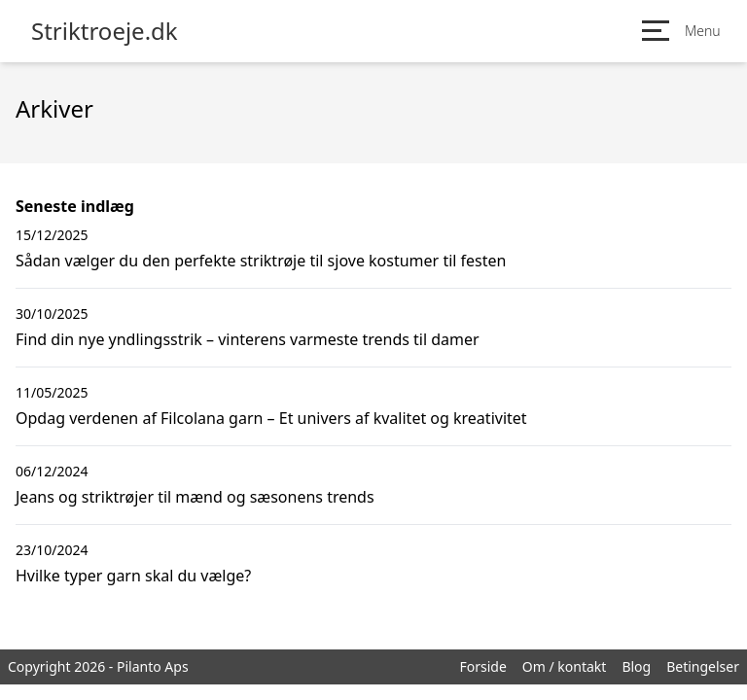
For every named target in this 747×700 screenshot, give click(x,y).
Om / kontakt (565, 666)
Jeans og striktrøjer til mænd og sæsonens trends (195, 497)
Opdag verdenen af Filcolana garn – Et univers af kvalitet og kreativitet (271, 418)
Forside (482, 666)
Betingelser (703, 666)
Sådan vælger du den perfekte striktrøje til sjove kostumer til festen (261, 261)
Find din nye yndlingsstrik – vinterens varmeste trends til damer (248, 339)
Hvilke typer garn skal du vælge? (133, 576)
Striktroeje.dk (105, 31)
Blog (636, 666)
